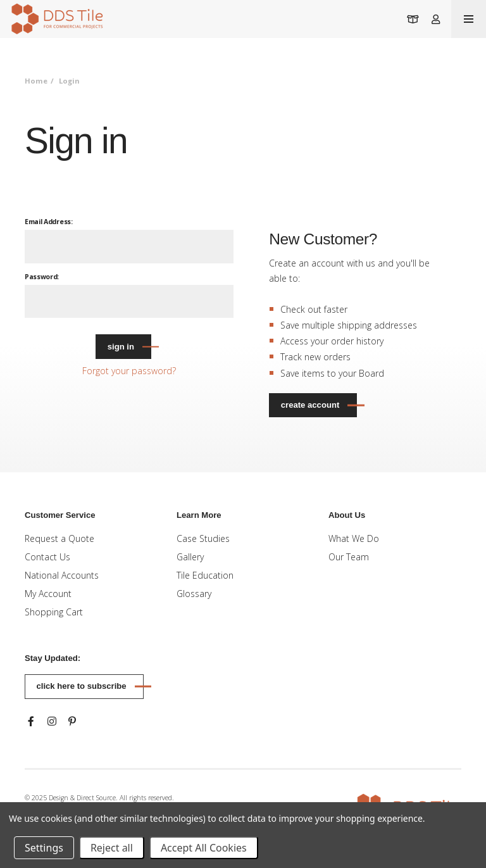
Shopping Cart (54, 612)
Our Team (349, 557)
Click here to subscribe (82, 686)
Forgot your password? (129, 371)
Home (36, 81)
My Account (48, 594)
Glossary (194, 594)
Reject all (112, 848)
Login (69, 81)
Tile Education (205, 575)
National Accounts (62, 575)
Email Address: (49, 222)
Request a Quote (59, 538)
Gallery (190, 557)
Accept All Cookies (204, 848)
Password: (42, 277)
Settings (44, 848)
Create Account (310, 405)
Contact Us (47, 557)
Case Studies (203, 538)
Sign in (121, 347)
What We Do (354, 538)
